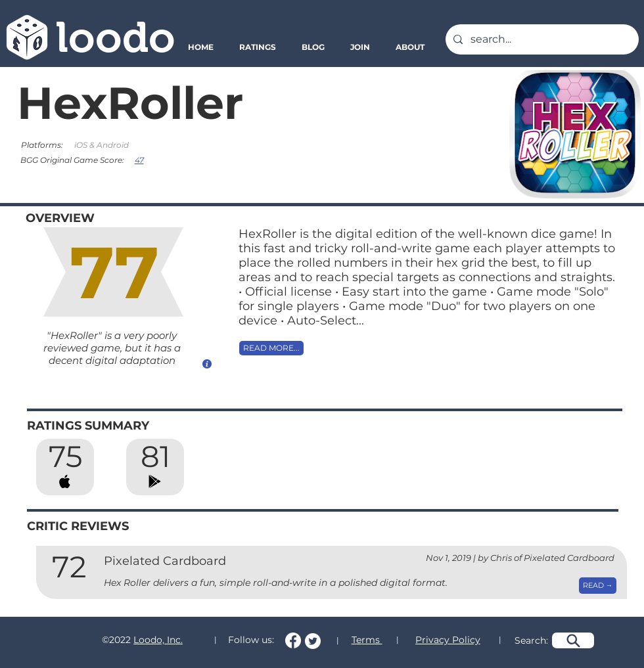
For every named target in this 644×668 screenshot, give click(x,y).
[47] (140, 160)
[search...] (541, 39)
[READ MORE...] (271, 348)
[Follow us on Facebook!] (293, 640)
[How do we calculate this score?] (207, 364)
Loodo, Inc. (158, 640)
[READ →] (598, 586)
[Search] (573, 640)
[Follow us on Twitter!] (313, 641)
